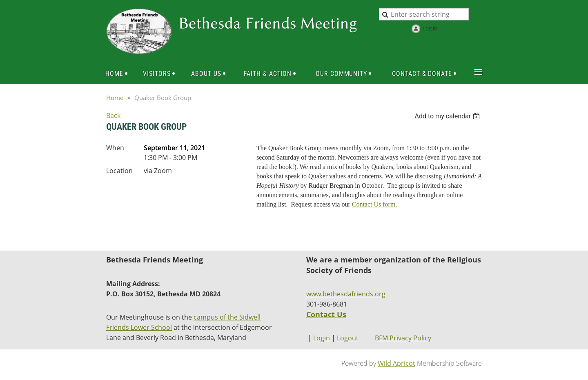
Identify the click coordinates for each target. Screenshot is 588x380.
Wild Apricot (396, 363)
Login (322, 338)
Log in (430, 28)
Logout (348, 338)
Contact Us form (374, 204)
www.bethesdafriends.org (346, 294)
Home (115, 98)
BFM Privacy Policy (403, 338)
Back (113, 116)
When (115, 148)
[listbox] (448, 116)
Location (119, 171)
